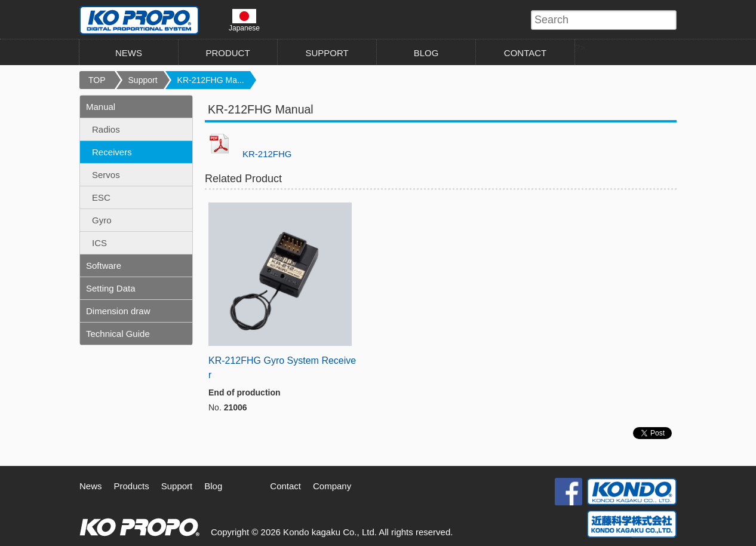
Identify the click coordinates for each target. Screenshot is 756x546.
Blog (213, 486)
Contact (285, 486)
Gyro (102, 220)
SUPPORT (327, 53)
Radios (106, 129)
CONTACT (525, 53)
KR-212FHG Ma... (211, 80)
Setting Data (111, 288)
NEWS (129, 53)
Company (332, 486)
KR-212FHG (267, 154)
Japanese (244, 20)
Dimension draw (118, 311)
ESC (101, 197)
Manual (101, 107)
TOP (97, 80)
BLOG (426, 53)
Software (104, 266)
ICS (99, 243)
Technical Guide (118, 334)
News (91, 486)
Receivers (112, 152)
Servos (106, 175)
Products (132, 486)
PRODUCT (228, 53)
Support (143, 80)
